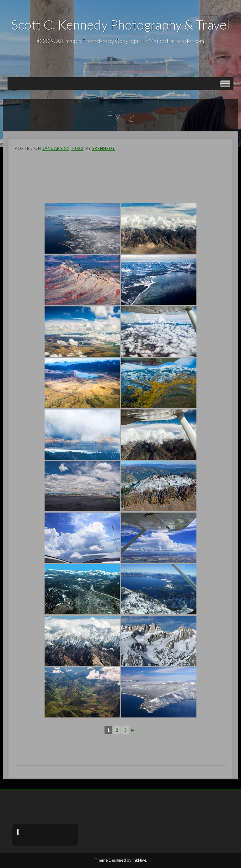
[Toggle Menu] (225, 83)
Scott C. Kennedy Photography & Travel (120, 25)
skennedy (104, 148)
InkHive (139, 860)
